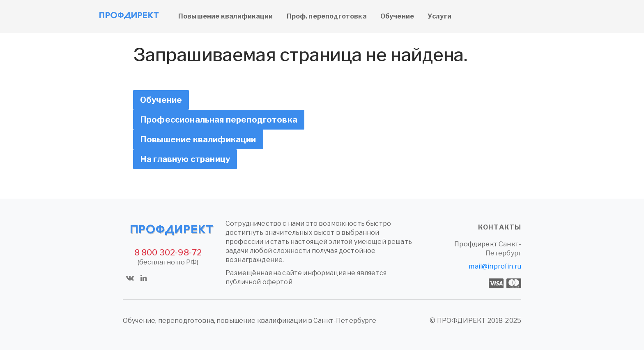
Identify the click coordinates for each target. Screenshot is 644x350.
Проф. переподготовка (327, 16)
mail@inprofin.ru (495, 266)
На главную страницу (185, 159)
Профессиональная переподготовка (219, 120)
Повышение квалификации (226, 16)
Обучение (397, 16)
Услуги (439, 16)
